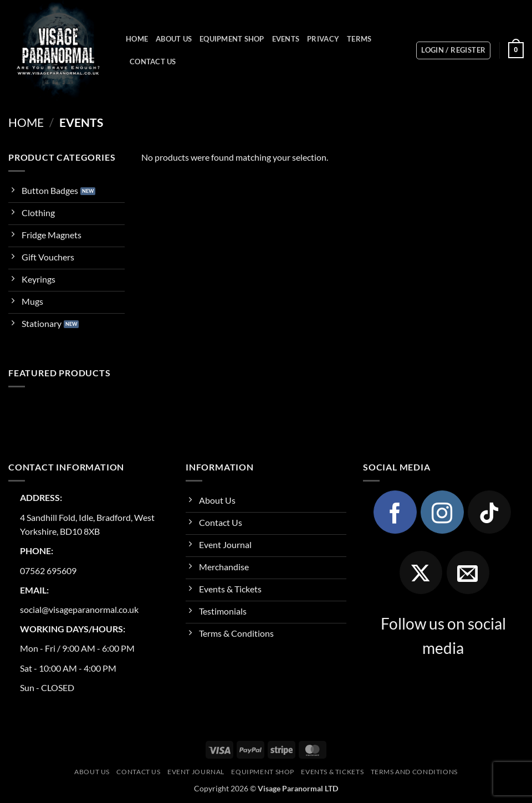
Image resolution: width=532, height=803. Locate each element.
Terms (359, 39)
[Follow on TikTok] (489, 512)
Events (286, 39)
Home (137, 39)
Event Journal (196, 772)
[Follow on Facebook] (395, 512)
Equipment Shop (232, 39)
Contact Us (153, 62)
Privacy (323, 39)
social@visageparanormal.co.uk (79, 609)
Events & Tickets (332, 772)
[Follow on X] (421, 572)
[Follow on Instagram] (442, 512)
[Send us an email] (468, 572)
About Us (174, 39)
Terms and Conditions (414, 772)
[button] (453, 50)
